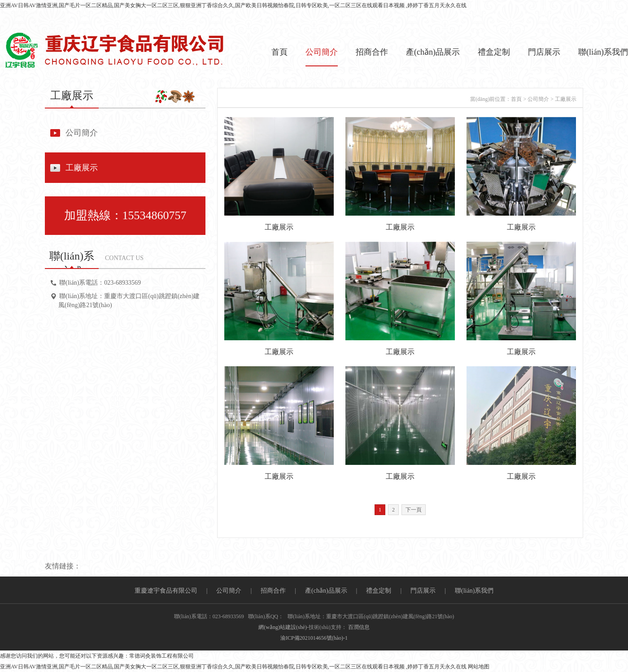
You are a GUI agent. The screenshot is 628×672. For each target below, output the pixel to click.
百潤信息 (359, 627)
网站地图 (479, 667)
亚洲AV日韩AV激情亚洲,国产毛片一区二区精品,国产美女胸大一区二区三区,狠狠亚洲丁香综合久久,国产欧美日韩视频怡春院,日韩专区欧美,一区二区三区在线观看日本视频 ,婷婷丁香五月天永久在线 (233, 5)
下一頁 (414, 510)
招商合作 (372, 52)
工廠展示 (82, 168)
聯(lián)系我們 (603, 52)
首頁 (279, 52)
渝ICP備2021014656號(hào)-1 (314, 638)
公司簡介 (322, 52)
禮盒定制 (494, 52)
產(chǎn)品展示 (433, 52)
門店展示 (544, 52)
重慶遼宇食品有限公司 (166, 591)
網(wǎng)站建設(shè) (283, 627)
